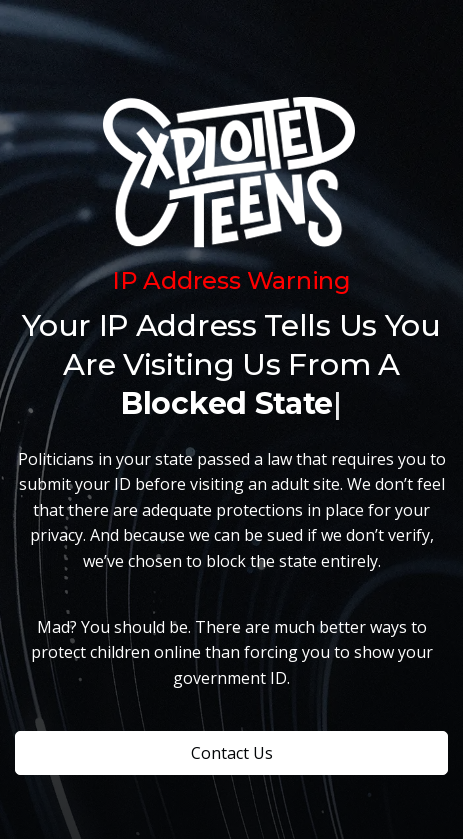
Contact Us (232, 753)
